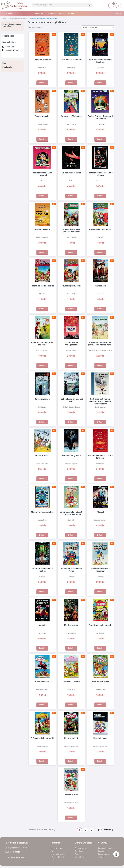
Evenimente (7, 67)
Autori (77, 854)
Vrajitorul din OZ (42, 455)
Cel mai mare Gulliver (71, 173)
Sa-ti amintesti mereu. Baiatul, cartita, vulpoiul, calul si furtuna (100, 401)
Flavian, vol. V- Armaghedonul (71, 342)
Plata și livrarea (57, 848)
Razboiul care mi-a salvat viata (71, 399)
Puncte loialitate (104, 854)
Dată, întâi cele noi (99, 27)
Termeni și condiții (58, 854)
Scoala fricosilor (42, 116)
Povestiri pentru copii (71, 286)
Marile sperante (71, 625)
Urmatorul (109, 830)
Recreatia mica (71, 795)
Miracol (100, 512)
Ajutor (54, 851)
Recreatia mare (100, 738)
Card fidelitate (80, 857)
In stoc (10, 47)
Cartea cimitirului (42, 399)
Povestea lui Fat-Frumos (100, 229)
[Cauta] (62, 5)
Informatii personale (106, 848)
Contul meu (79, 851)
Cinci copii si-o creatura (71, 60)
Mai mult (71, 14)
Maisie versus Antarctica (42, 512)
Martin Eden (100, 286)
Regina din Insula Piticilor (42, 286)
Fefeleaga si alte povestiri (42, 738)
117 (100, 830)
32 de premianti (71, 738)
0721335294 (16, 852)
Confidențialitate (58, 857)
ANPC (54, 860)
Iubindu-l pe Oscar (42, 229)
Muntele (42, 625)
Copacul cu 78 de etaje (71, 116)
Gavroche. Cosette (71, 682)
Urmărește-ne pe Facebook (15, 857)
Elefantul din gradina (71, 455)
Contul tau (103, 843)
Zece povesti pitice (100, 682)
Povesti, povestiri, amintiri (100, 625)
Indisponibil (12, 50)
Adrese (101, 857)
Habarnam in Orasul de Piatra (71, 568)
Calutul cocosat (42, 682)
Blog (4, 63)
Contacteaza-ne (81, 848)
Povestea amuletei (42, 60)
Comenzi (102, 851)
